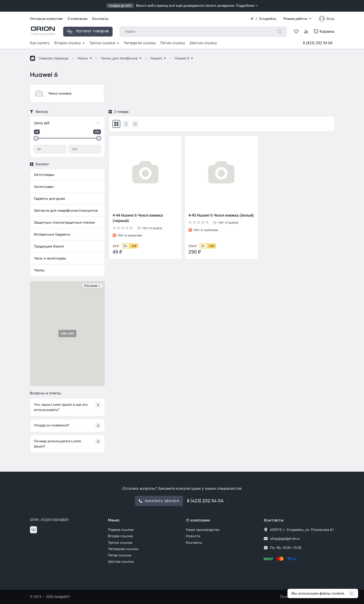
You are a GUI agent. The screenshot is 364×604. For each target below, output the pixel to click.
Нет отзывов (149, 228)
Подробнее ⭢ (247, 6)
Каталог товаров (88, 31)
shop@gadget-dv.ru (285, 539)
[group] (67, 93)
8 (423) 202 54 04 (318, 43)
